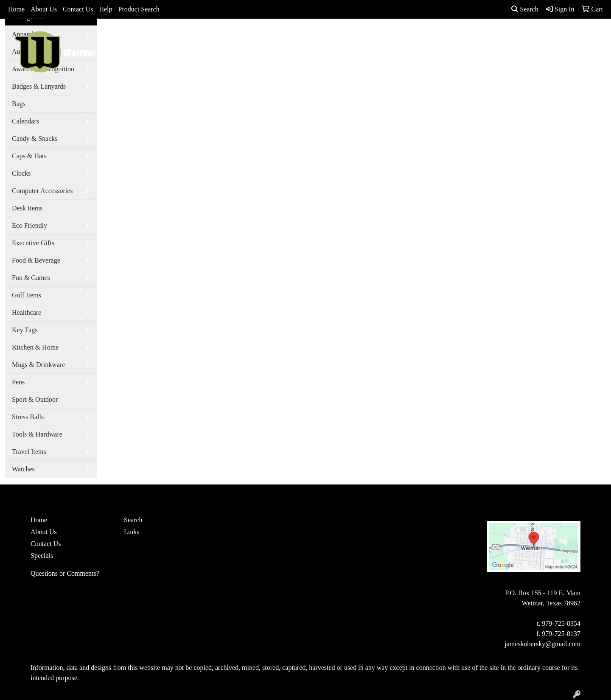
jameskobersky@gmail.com (542, 644)
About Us (44, 9)
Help (105, 9)
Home (16, 9)
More (505, 39)
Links (132, 532)
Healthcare (27, 312)
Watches (23, 469)
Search (525, 9)
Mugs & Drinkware (38, 365)
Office (380, 39)
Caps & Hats (29, 156)
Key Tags (25, 330)
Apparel (263, 39)
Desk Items (27, 208)
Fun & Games (31, 278)
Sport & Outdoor (35, 399)
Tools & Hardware (37, 434)
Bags (298, 39)
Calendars (25, 121)
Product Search (139, 9)
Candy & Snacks (35, 139)
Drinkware (338, 39)
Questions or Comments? (65, 573)
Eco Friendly (29, 225)
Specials (42, 556)
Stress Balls (28, 417)
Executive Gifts (33, 243)
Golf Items (27, 295)
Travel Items (29, 452)
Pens (18, 382)
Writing (469, 39)
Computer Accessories (42, 191)
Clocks (21, 173)
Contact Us (78, 9)
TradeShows (423, 39)
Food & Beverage (36, 260)
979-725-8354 (561, 623)
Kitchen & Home (35, 347)
